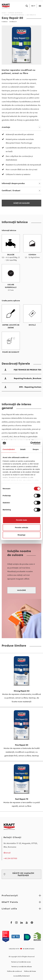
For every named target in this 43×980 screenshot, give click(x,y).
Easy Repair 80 (31, 15)
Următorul (13, 22)
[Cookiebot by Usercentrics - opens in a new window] (31, 443)
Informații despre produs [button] (13, 183)
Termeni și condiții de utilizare (22, 967)
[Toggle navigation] (40, 6)
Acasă (4, 13)
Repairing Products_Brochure (21, 378)
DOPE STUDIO (30, 949)
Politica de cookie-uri (14, 971)
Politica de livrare (30, 971)
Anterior (5, 22)
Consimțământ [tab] (9, 449)
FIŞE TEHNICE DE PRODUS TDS (21, 370)
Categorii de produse (15, 13)
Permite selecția (21, 527)
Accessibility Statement (21, 976)
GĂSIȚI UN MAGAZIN (21, 203)
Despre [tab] (36, 449)
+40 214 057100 (10, 858)
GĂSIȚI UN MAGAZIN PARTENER (19, 874)
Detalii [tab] (23, 449)
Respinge (22, 535)
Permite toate (21, 520)
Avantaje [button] (6, 127)
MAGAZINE (21, 590)
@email (7, 853)
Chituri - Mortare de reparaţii (14, 15)
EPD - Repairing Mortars (21, 387)
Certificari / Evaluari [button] (11, 190)
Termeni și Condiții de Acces (21, 962)
